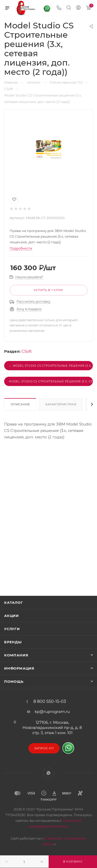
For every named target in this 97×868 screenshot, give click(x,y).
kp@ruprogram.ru (52, 712)
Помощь (14, 681)
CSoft (27, 351)
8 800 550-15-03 (50, 702)
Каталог (14, 602)
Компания (16, 655)
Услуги (12, 629)
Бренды (13, 642)
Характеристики (61, 404)
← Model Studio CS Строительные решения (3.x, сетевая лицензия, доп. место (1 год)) (51, 366)
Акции (12, 616)
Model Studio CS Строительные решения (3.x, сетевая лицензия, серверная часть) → (51, 381)
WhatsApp (48, 773)
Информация (19, 668)
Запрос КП (44, 748)
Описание (20, 404)
